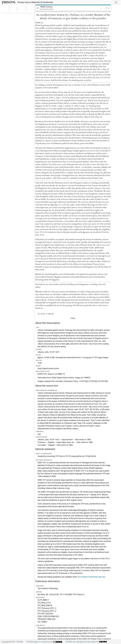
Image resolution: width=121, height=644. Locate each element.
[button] (101, 8)
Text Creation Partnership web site (91, 577)
